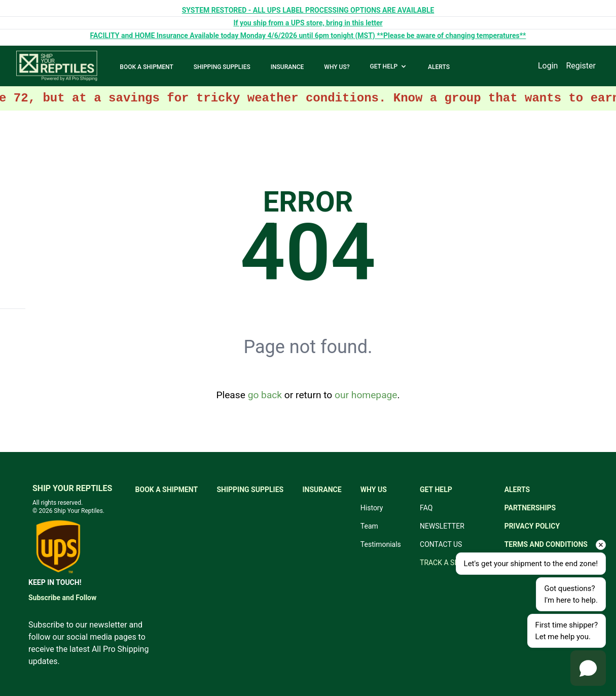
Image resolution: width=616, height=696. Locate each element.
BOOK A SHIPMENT (146, 67)
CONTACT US (441, 544)
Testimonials (381, 544)
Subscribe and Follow (62, 598)
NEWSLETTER (442, 526)
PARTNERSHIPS (530, 508)
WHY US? (337, 67)
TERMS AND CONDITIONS (546, 544)
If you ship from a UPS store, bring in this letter (308, 23)
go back (265, 395)
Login (548, 66)
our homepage (366, 395)
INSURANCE (287, 67)
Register (581, 66)
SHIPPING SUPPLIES (222, 67)
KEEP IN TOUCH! (55, 582)
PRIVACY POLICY (532, 526)
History (372, 508)
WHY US (374, 490)
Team (369, 526)
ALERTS (439, 67)
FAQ (426, 508)
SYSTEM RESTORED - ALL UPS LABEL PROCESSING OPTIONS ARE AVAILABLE (308, 10)
